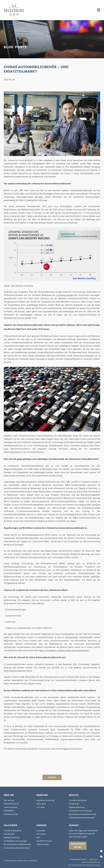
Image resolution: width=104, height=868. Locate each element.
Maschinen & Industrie (46, 800)
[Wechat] (101, 857)
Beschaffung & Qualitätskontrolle (83, 814)
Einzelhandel (74, 804)
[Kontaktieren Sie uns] (101, 851)
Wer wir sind (9, 800)
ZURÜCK (52, 777)
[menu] (99, 10)
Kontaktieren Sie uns (78, 846)
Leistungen (41, 831)
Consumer (41, 807)
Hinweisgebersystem (78, 859)
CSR (38, 838)
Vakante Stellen (43, 844)
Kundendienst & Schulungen (81, 811)
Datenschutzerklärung (91, 862)
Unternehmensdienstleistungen (82, 818)
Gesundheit (41, 804)
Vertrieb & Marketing (78, 800)
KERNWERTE (9, 811)
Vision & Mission (10, 807)
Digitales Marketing (77, 807)
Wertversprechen (11, 814)
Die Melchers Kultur (44, 841)
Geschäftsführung (11, 804)
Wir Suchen (41, 834)
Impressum (94, 859)
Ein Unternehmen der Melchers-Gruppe (84, 865)
